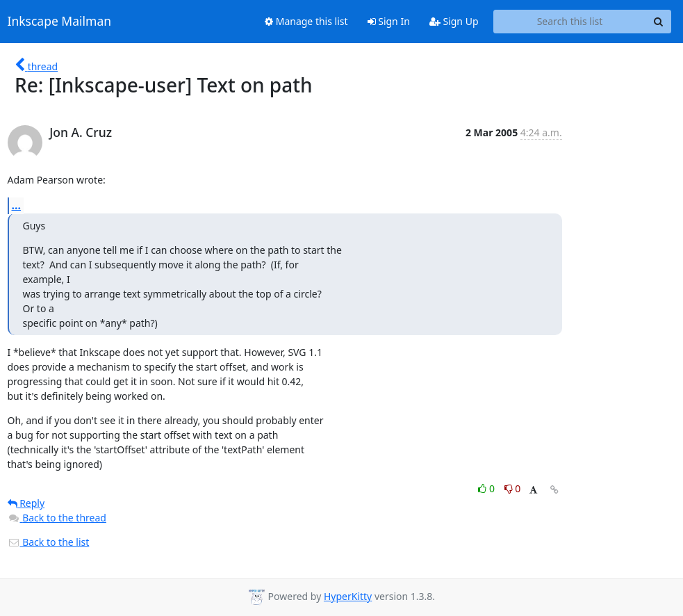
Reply (26, 503)
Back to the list (49, 542)
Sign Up (454, 21)
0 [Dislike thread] (513, 488)
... (17, 205)
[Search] (659, 22)
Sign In (389, 21)
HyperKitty (348, 596)
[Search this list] (570, 22)
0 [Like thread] (487, 488)
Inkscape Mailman (60, 22)
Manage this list (306, 21)
